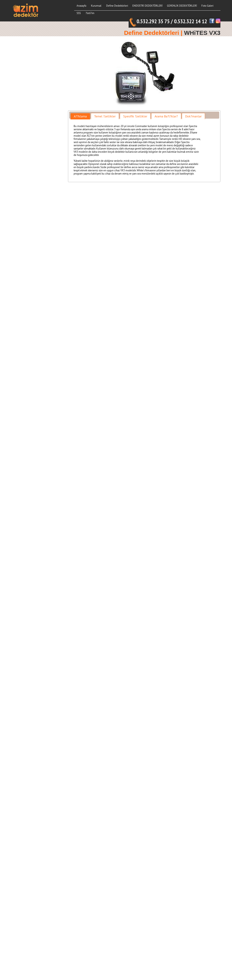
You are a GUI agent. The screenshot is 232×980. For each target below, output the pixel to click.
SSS (79, 13)
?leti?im (90, 13)
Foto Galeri (207, 6)
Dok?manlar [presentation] (193, 116)
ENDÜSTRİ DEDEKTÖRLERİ (147, 6)
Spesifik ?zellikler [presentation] (135, 116)
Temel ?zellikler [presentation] (105, 116)
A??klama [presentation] (80, 116)
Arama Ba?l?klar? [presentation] (166, 116)
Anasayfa (81, 6)
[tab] (80, 116)
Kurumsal (96, 6)
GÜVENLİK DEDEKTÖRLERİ (182, 6)
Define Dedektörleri (117, 6)
